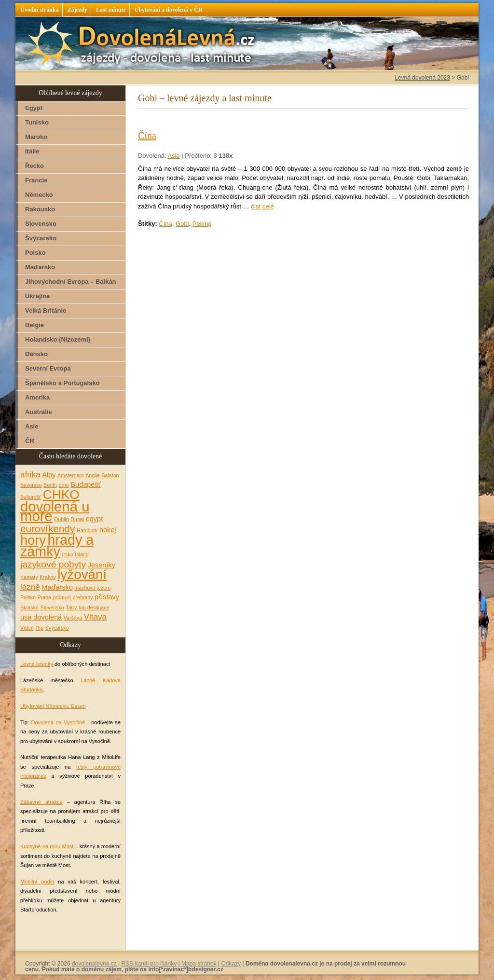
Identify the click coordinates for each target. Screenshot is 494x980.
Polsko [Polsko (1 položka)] (28, 597)
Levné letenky (37, 664)
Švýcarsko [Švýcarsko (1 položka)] (57, 628)
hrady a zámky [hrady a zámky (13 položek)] (57, 546)
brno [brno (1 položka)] (64, 485)
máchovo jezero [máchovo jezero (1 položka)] (92, 588)
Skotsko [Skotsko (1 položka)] (29, 607)
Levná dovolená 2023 (422, 78)
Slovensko (41, 224)
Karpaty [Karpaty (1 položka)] (29, 577)
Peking (202, 224)
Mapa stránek (199, 964)
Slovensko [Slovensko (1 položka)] (52, 607)
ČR (30, 441)
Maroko (36, 137)
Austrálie (39, 412)
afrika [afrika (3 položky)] (30, 475)
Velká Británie (46, 311)
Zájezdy (77, 10)
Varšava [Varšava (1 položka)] (73, 618)
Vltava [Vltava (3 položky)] (95, 617)
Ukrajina (37, 296)
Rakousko (40, 209)
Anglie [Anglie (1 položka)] (93, 475)
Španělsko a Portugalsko (62, 383)
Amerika (37, 397)
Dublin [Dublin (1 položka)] (61, 519)
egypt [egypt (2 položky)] (94, 519)
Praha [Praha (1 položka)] (44, 597)
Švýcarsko (41, 238)
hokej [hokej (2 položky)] (108, 530)
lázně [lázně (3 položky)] (30, 587)
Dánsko (36, 354)
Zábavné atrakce (41, 802)
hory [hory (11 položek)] (33, 540)
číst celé (262, 206)
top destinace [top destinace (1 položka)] (94, 607)
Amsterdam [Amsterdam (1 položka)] (70, 475)
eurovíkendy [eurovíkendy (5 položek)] (48, 529)
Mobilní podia (37, 882)
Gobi (182, 224)
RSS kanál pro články (149, 964)
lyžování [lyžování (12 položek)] (82, 574)
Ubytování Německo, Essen (53, 706)
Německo (39, 195)
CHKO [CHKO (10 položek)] (61, 495)
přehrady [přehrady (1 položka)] (83, 597)
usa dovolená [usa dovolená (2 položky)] (41, 617)
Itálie (32, 151)
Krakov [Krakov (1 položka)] (48, 577)
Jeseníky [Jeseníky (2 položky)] (102, 565)
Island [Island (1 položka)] (82, 554)
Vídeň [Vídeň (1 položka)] (27, 628)
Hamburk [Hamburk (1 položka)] (87, 530)
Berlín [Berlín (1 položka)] (50, 485)
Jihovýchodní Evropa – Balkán (71, 282)
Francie (36, 180)
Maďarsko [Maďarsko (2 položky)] (57, 587)
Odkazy (231, 964)
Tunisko (37, 122)
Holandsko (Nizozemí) (58, 339)
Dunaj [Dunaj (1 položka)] (77, 519)
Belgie (34, 325)
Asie (173, 156)
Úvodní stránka (40, 10)
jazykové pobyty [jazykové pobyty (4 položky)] (53, 564)
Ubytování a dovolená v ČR (169, 10)
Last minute (111, 10)
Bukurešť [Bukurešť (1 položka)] (31, 497)
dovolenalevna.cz (94, 964)
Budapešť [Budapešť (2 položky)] (86, 484)
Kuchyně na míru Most (47, 846)
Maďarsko (40, 267)
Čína (147, 136)
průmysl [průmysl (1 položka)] (62, 597)
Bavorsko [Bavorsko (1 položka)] (31, 485)
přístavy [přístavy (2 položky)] (107, 597)
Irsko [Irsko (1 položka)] (68, 554)
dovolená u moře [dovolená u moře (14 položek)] (55, 511)
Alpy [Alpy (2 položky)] (49, 475)
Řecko (34, 166)
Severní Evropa (48, 368)
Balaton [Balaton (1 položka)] (110, 475)
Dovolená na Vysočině (58, 722)
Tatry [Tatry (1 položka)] (71, 607)
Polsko (35, 253)
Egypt (34, 108)
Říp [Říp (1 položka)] (39, 628)
